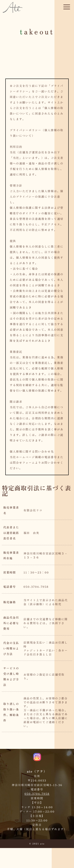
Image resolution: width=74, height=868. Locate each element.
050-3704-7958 (37, 794)
